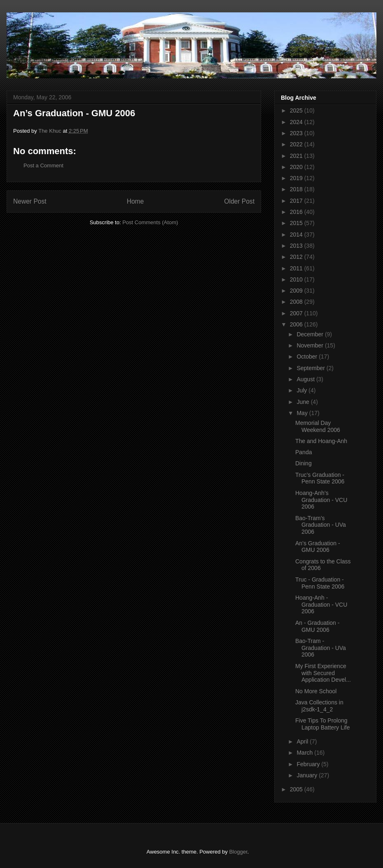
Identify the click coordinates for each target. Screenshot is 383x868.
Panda (304, 452)
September (311, 368)
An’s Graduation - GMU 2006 (318, 547)
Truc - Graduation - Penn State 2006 (320, 583)
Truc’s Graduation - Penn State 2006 (320, 478)
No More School (316, 691)
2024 (297, 122)
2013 (297, 246)
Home (135, 201)
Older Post (239, 201)
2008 (297, 302)
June (304, 402)
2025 (297, 110)
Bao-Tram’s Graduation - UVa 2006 (321, 525)
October (308, 357)
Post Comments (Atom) (150, 222)
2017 (297, 201)
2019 (297, 178)
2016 (297, 212)
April (303, 741)
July (302, 390)
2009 (297, 291)
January (308, 775)
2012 (297, 257)
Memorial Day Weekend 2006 (318, 426)
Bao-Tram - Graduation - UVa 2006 (321, 648)
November (311, 345)
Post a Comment (43, 165)
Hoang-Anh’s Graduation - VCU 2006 (321, 500)
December (311, 334)
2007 (297, 313)
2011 (297, 268)
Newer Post (30, 201)
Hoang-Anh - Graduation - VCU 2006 (321, 605)
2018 (297, 189)
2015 (297, 223)
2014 (297, 235)
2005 (297, 789)
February (309, 764)
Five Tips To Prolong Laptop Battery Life (323, 724)
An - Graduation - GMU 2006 (317, 626)
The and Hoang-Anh (321, 441)
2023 (297, 133)
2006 (297, 324)
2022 (297, 144)
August (306, 379)
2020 (297, 167)
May (303, 413)
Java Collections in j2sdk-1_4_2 (319, 706)
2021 (297, 156)
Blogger (238, 852)
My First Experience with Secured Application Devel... (323, 673)
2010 (297, 279)
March (305, 753)
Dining (304, 463)
